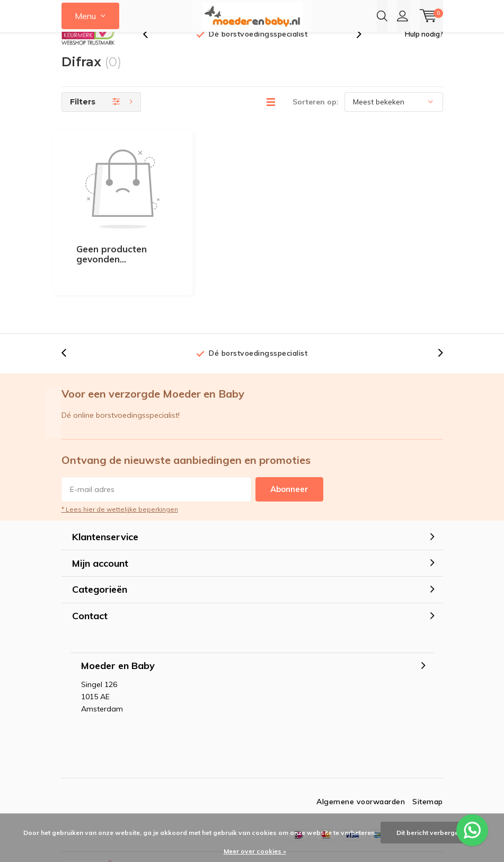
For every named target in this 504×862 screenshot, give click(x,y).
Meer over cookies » (255, 851)
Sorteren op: (316, 118)
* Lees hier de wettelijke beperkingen (120, 462)
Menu (85, 16)
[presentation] (151, 50)
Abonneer (289, 442)
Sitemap (428, 754)
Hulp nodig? (424, 50)
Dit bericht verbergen (429, 833)
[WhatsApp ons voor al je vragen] (472, 830)
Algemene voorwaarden (361, 754)
